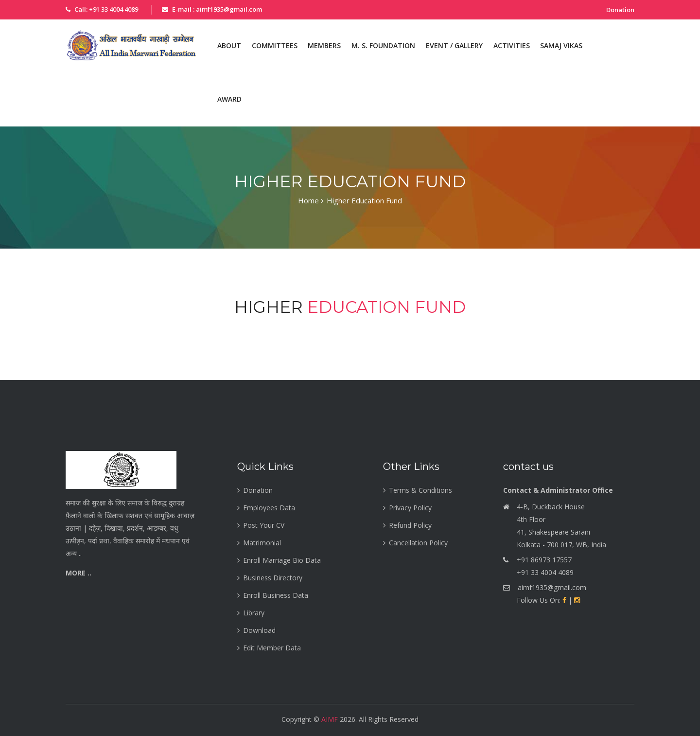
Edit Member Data (272, 648)
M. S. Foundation (383, 45)
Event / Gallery (454, 45)
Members (324, 45)
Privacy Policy (410, 508)
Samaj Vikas (561, 45)
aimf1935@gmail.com (552, 587)
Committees (275, 45)
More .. (79, 573)
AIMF (330, 719)
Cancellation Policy (418, 543)
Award (229, 99)
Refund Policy (410, 525)
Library (254, 613)
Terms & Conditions (420, 490)
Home (311, 201)
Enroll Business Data (276, 595)
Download (259, 630)
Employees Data (269, 508)
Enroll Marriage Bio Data (282, 560)
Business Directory (273, 578)
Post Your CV (264, 525)
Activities (512, 45)
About (229, 45)
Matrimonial (262, 543)
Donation (620, 10)
